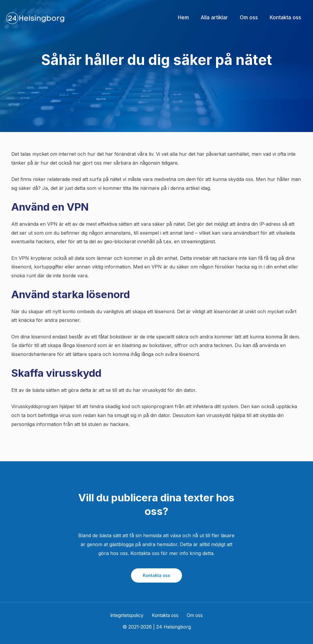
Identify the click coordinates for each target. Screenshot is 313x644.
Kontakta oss (156, 575)
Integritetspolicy (129, 616)
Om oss (194, 616)
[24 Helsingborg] (36, 17)
